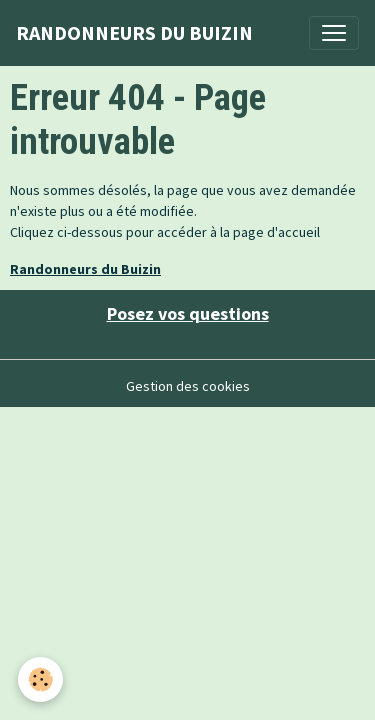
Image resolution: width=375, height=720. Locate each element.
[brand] (134, 33)
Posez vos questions (188, 313)
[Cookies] (40, 679)
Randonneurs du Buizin (85, 269)
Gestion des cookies (188, 386)
